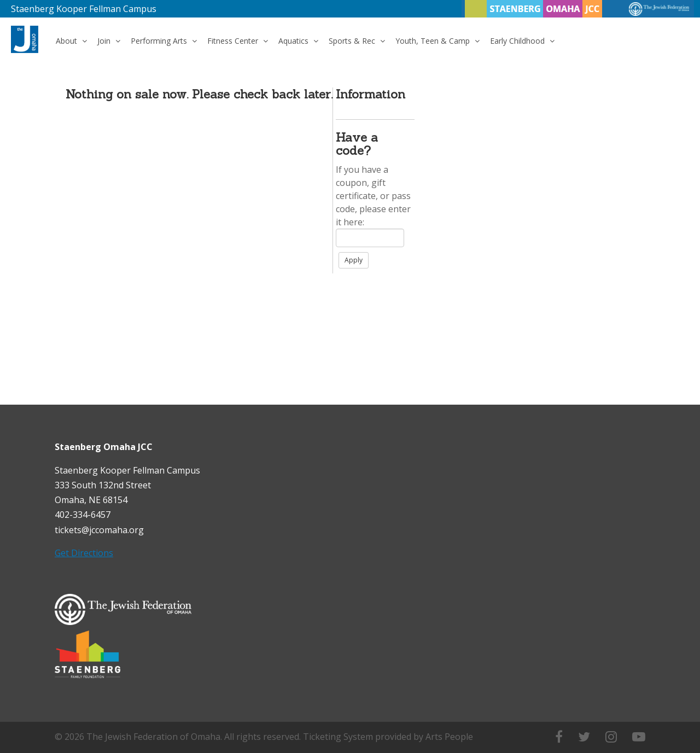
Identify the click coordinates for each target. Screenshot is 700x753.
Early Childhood (522, 41)
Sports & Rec (357, 41)
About (71, 41)
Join (109, 41)
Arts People (449, 737)
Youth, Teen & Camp (437, 41)
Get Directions (84, 553)
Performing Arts (164, 41)
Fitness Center (238, 41)
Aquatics (298, 41)
